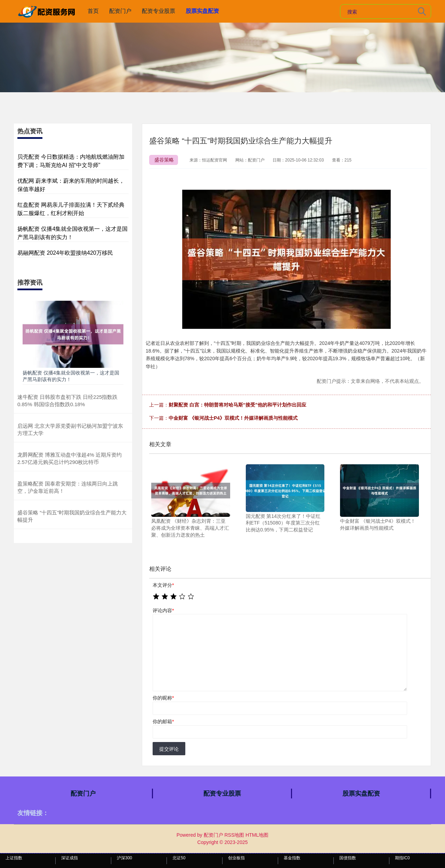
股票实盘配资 (202, 11)
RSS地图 (234, 835)
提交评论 (169, 749)
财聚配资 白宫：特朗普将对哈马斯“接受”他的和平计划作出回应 (237, 405)
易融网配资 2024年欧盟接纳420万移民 (65, 253)
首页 (93, 11)
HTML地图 (257, 835)
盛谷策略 (164, 160)
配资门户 (120, 11)
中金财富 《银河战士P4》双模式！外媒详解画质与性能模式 (233, 418)
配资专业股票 (159, 11)
